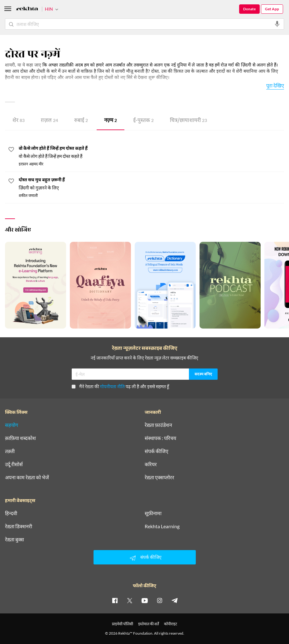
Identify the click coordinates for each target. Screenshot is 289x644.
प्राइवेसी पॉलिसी (123, 624)
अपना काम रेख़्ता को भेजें (27, 477)
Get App (272, 9)
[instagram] (160, 600)
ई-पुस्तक (143, 121)
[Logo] (27, 10)
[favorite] (11, 150)
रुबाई (81, 121)
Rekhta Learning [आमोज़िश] (162, 526)
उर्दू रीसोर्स (14, 464)
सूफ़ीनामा (153, 513)
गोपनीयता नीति (112, 386)
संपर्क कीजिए (157, 451)
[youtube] (145, 600)
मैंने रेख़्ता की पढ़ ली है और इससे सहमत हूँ (120, 386)
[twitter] (130, 600)
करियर (151, 464)
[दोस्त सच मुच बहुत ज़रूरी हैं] (151, 184)
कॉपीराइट (171, 624)
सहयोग (12, 425)
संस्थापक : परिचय (160, 438)
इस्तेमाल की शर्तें (149, 624)
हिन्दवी (11, 513)
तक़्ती (10, 451)
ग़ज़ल (49, 121)
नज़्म (111, 121)
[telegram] (175, 600)
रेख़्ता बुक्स (14, 539)
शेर (19, 121)
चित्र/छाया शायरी (188, 121)
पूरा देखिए (275, 85)
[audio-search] (277, 24)
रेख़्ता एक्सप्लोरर (159, 477)
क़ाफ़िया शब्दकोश (20, 438)
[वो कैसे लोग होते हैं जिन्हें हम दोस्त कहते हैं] (151, 153)
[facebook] (115, 600)
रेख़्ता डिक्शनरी (19, 526)
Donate (249, 9)
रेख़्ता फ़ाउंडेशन (158, 425)
